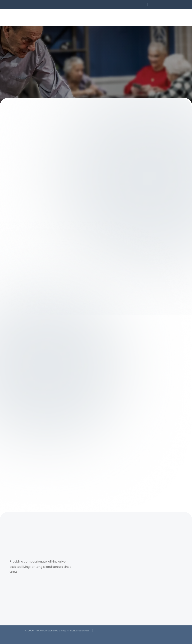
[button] (121, 5)
